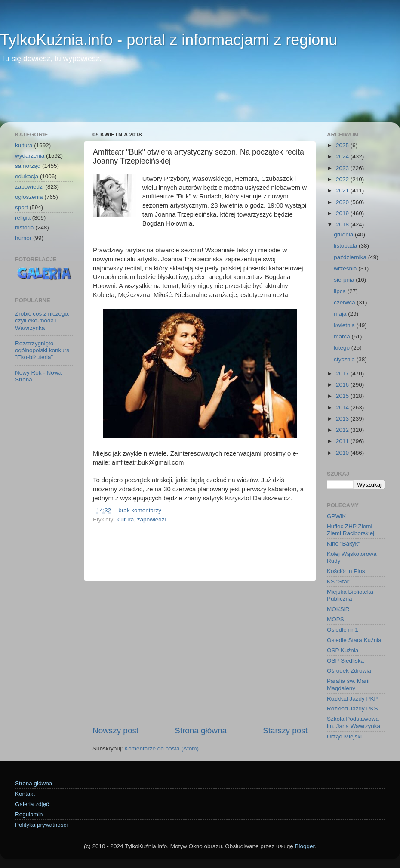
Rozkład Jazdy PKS (352, 708)
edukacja (27, 176)
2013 (343, 419)
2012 (343, 430)
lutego (343, 348)
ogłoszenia (29, 197)
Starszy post (285, 730)
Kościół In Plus (346, 571)
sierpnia (345, 280)
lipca (341, 291)
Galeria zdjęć (32, 804)
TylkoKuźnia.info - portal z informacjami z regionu (169, 40)
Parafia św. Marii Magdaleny (348, 684)
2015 (343, 396)
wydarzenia (30, 156)
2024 (343, 157)
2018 (343, 225)
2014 (343, 408)
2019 (343, 213)
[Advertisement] (200, 99)
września (346, 268)
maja (341, 314)
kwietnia (345, 325)
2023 (343, 168)
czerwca (345, 302)
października (351, 257)
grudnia (344, 234)
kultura (125, 519)
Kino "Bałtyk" (343, 544)
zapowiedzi (152, 519)
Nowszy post (115, 730)
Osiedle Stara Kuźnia (354, 640)
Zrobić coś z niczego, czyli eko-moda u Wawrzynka (42, 321)
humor (23, 238)
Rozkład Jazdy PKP (352, 699)
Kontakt (25, 794)
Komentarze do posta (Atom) (162, 749)
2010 (343, 453)
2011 (343, 441)
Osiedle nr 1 (343, 630)
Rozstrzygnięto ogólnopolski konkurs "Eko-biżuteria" (42, 350)
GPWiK (336, 516)
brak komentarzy (140, 510)
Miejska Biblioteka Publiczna (350, 595)
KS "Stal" (339, 581)
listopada (346, 246)
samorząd (28, 166)
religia (23, 218)
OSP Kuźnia (343, 650)
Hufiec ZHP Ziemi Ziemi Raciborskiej (351, 530)
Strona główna (201, 730)
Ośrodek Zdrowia (349, 671)
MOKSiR (338, 609)
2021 (343, 191)
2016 (343, 385)
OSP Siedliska (345, 661)
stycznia (345, 359)
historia (25, 228)
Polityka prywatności (41, 825)
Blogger (305, 846)
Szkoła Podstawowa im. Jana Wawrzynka (354, 722)
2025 (343, 145)
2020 (343, 202)
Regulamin (29, 814)
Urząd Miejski (344, 736)
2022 (343, 179)
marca (343, 336)
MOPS (335, 619)
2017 (343, 374)
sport (22, 207)
